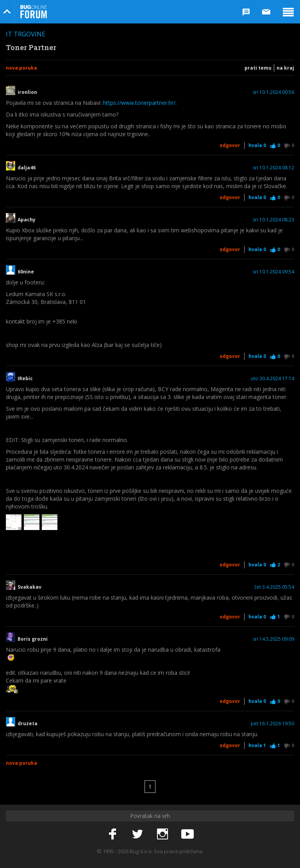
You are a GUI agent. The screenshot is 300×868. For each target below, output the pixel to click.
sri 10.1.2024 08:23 (273, 220)
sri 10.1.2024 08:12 (273, 168)
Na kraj (285, 68)
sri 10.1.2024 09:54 (273, 272)
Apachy (27, 220)
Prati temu (258, 68)
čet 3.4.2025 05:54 (274, 587)
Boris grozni (33, 639)
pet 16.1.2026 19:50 (272, 724)
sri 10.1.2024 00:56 (273, 92)
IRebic (25, 379)
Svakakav (29, 587)
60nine (26, 272)
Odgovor (230, 145)
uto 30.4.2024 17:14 (272, 379)
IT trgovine (26, 34)
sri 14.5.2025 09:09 (273, 639)
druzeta (28, 724)
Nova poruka (21, 68)
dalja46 (27, 168)
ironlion (27, 92)
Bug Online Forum (34, 12)
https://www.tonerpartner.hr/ (139, 103)
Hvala (257, 145)
